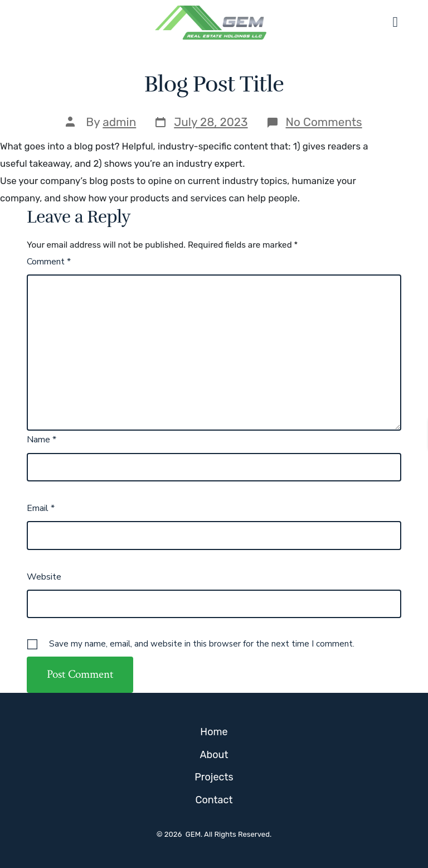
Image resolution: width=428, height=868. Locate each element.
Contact (214, 800)
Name (42, 440)
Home (214, 732)
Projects (214, 777)
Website (44, 577)
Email (41, 508)
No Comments (324, 122)
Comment (49, 262)
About (214, 755)
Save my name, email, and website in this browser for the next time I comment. (202, 644)
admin (119, 122)
